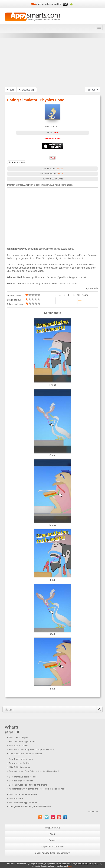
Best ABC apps (16, 798)
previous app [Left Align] (27, 90)
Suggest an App (53, 828)
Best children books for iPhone (23, 794)
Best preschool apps (18, 737)
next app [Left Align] (92, 90)
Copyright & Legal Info (53, 847)
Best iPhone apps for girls (21, 759)
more (70, 866)
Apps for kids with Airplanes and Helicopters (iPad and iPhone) (38, 789)
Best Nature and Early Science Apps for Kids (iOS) (32, 750)
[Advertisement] (53, 63)
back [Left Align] (11, 90)
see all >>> (93, 812)
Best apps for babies (18, 746)
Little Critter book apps (19, 767)
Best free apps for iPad (20, 763)
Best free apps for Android (21, 781)
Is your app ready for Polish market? (53, 853)
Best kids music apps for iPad (23, 741)
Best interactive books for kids (23, 777)
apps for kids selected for (49, 4)
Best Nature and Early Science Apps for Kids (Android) (34, 771)
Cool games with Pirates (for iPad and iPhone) (30, 806)
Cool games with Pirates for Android (25, 754)
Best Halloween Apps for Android (24, 802)
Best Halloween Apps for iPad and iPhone (28, 785)
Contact (53, 840)
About (53, 834)
